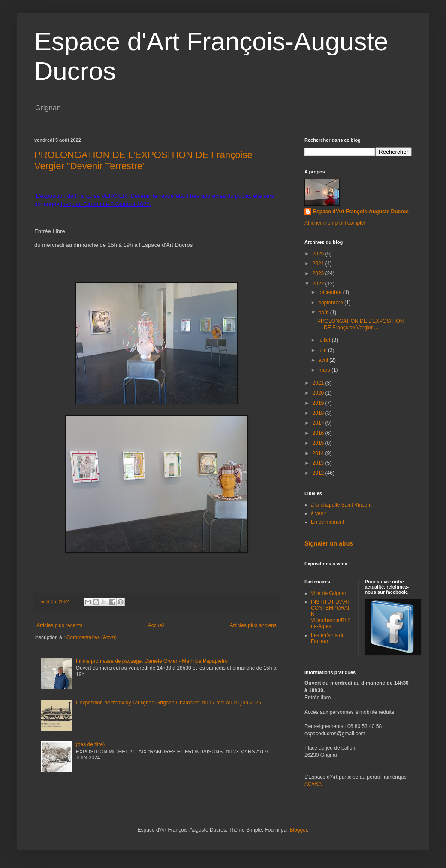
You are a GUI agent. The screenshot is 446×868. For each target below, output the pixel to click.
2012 (319, 473)
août (324, 313)
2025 (319, 254)
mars (325, 370)
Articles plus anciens (253, 625)
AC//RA (313, 784)
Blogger (298, 830)
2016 (319, 433)
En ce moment (327, 522)
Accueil (156, 625)
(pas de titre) (90, 744)
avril (324, 360)
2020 (319, 393)
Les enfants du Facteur (328, 638)
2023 (319, 273)
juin (323, 350)
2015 (319, 443)
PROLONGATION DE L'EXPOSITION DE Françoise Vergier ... (360, 324)
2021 (319, 383)
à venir (319, 513)
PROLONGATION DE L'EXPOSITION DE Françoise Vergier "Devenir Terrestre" (143, 160)
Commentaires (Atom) (92, 637)
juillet (325, 340)
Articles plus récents (59, 625)
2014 (319, 453)
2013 (319, 463)
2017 (319, 423)
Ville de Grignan (329, 593)
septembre (331, 303)
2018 (319, 413)
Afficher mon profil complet (335, 223)
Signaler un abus (329, 543)
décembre (331, 292)
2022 (319, 284)
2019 (319, 403)
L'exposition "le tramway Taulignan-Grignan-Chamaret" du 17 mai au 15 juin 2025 (169, 703)
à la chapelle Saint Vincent (341, 505)
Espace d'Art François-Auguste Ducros (361, 212)
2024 (319, 264)
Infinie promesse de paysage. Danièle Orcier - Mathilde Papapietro (152, 661)
